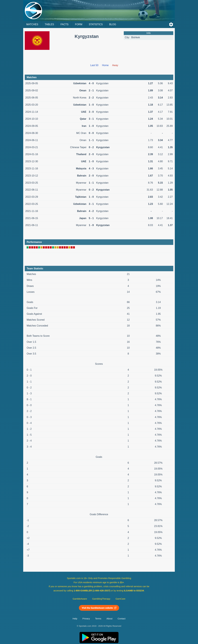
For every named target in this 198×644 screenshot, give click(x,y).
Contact (122, 619)
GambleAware (80, 599)
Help (75, 619)
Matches (32, 24)
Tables (49, 24)
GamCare (121, 599)
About (109, 619)
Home (105, 65)
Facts (65, 24)
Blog (113, 24)
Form (79, 24)
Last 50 (94, 65)
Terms (98, 619)
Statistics (96, 24)
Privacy (86, 619)
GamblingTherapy (101, 599)
